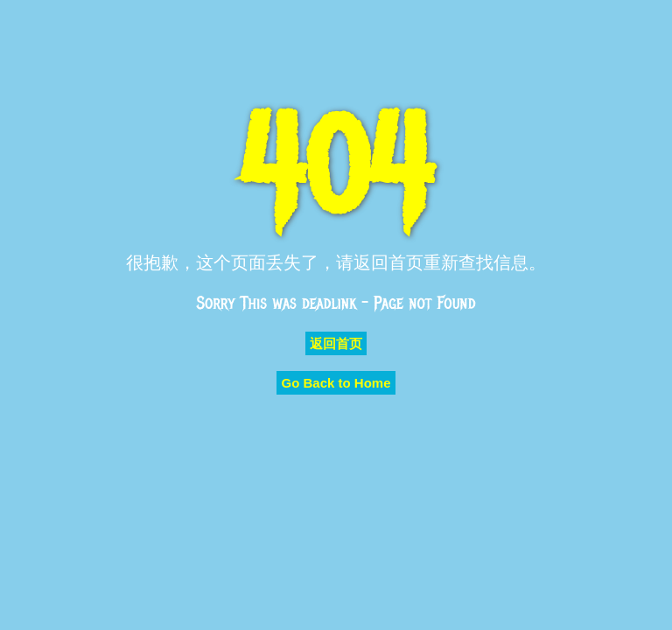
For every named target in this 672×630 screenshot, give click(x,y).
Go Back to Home (336, 383)
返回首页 (336, 343)
